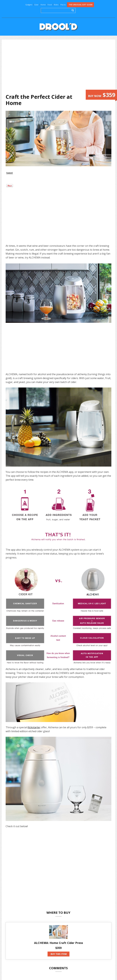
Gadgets (29, 5)
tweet (10, 173)
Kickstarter (34, 727)
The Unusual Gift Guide (81, 5)
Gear (36, 5)
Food (50, 5)
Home (43, 5)
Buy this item (59, 954)
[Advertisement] (61, 67)
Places (63, 5)
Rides (56, 5)
